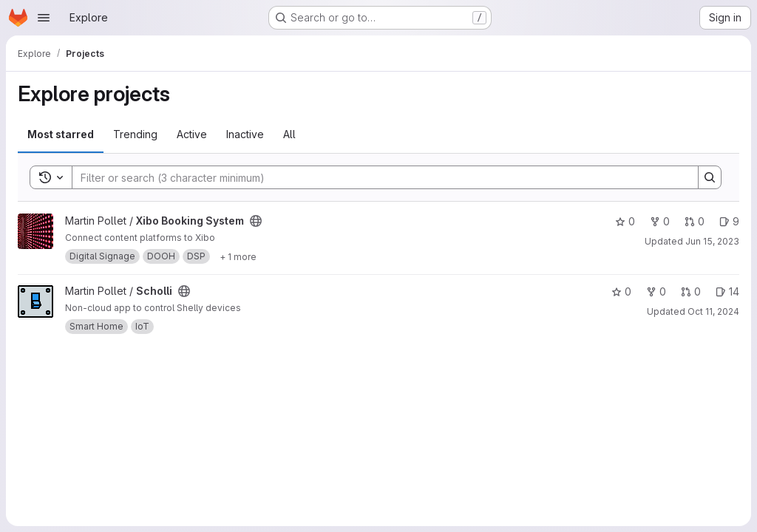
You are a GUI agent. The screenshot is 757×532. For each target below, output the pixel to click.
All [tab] (289, 134)
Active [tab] (192, 134)
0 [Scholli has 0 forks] (656, 291)
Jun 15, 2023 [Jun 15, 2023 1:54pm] (712, 241)
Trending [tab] (135, 134)
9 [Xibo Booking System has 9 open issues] (729, 221)
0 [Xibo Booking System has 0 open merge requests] (695, 221)
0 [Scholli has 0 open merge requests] (691, 291)
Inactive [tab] (245, 134)
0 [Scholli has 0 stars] (621, 291)
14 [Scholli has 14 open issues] (727, 291)
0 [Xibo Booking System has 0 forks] (660, 221)
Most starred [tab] (61, 134)
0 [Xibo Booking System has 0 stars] (625, 221)
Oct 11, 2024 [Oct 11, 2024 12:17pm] (713, 311)
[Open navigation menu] (44, 18)
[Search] (378, 177)
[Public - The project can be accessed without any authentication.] (256, 221)
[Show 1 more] (238, 256)
